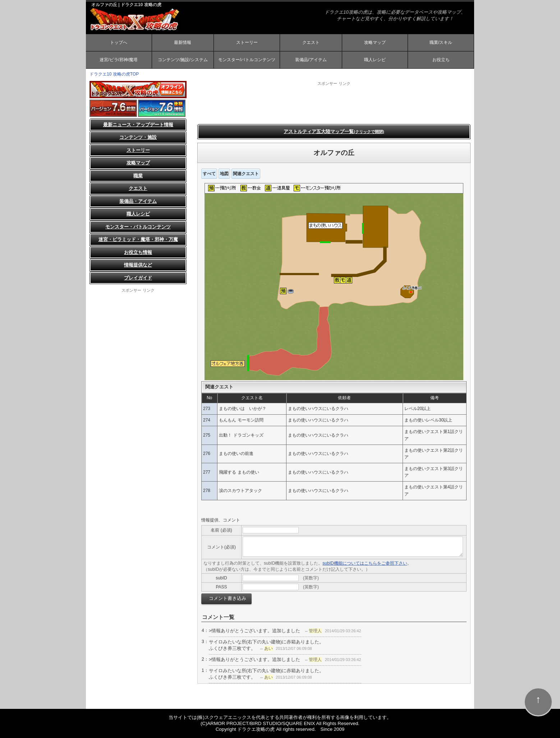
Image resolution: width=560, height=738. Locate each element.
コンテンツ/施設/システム (183, 60)
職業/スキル (441, 42)
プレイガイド (138, 278)
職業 (138, 176)
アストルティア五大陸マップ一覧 (334, 131)
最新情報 (183, 42)
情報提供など (138, 265)
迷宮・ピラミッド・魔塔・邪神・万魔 (138, 239)
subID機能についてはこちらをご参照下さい (365, 563)
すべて (209, 174)
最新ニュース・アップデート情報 (138, 125)
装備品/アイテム (311, 60)
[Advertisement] (334, 102)
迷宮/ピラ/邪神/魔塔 (119, 60)
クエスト (311, 42)
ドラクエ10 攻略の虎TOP (114, 74)
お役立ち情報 (138, 252)
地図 (224, 174)
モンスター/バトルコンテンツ (247, 60)
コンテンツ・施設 (138, 137)
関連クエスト (246, 174)
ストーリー (247, 42)
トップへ (119, 42)
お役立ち (441, 60)
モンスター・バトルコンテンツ (138, 227)
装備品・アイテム (138, 201)
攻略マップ (375, 42)
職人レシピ (375, 60)
